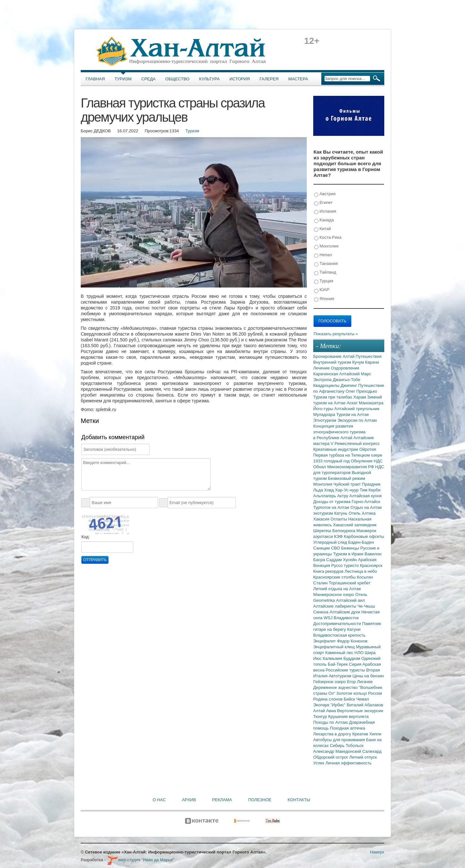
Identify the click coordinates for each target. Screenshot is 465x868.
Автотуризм (341, 676)
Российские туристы (346, 670)
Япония (324, 299)
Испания (325, 212)
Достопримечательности (338, 624)
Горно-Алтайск (366, 502)
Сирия (356, 664)
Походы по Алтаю (331, 722)
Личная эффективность (348, 763)
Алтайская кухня (366, 496)
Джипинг (350, 385)
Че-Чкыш (366, 606)
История (240, 79)
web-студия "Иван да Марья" (140, 860)
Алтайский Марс (355, 374)
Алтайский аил (351, 600)
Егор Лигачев (360, 682)
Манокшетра (371, 403)
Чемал (363, 699)
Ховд (330, 490)
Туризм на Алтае (352, 414)
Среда (149, 79)
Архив (189, 800)
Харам (360, 397)
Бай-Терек (338, 664)
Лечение (322, 368)
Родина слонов (328, 699)
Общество (177, 79)
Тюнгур (321, 717)
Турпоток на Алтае (332, 507)
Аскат (353, 403)
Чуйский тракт (348, 484)
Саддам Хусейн (342, 560)
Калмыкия (333, 658)
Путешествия (368, 356)
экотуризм (324, 513)
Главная (95, 79)
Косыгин (365, 577)
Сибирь (338, 746)
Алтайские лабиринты (335, 606)
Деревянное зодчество (336, 687)
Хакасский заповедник (355, 525)
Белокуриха (344, 531)
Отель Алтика (362, 513)
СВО (336, 548)
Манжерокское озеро (334, 595)
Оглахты (340, 519)
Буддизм (352, 658)
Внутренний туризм (333, 362)
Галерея (269, 79)
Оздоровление (345, 368)
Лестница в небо (361, 571)
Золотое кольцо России (359, 693)
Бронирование (328, 356)
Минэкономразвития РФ (351, 467)
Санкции (322, 548)
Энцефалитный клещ (335, 647)
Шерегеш (323, 531)
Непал (323, 255)
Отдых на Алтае (366, 507)
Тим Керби (370, 490)
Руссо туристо (346, 565)
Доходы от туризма (332, 502)
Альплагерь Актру (331, 496)
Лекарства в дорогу (333, 734)
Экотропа (323, 380)
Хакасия (322, 519)
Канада (324, 220)
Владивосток (346, 618)
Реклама (222, 800)
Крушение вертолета (348, 717)
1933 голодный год (332, 461)
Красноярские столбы (335, 577)
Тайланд (325, 273)
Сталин (321, 583)
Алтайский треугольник (357, 409)
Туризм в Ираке (349, 554)
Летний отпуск (363, 757)
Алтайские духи (346, 612)
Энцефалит (325, 641)
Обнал (320, 467)
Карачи (372, 362)
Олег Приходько (361, 391)
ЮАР (322, 290)
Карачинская (326, 374)
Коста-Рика (328, 238)
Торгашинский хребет (350, 583)
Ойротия (368, 449)
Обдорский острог (331, 757)
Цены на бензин (368, 676)
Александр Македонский (338, 751)
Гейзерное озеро (330, 682)
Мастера (298, 79)
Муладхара (325, 414)
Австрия (325, 194)
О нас (159, 800)
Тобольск (354, 746)
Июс (318, 658)
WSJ (329, 618)
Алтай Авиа (325, 711)
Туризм (123, 79)
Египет (323, 203)
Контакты (299, 800)
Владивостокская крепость (339, 635)
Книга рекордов (329, 571)
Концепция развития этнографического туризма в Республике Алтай (339, 432)
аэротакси (324, 536)
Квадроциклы (327, 385)
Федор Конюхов (352, 641)
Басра (320, 560)
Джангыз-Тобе (346, 380)
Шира (370, 653)
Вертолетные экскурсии (360, 711)
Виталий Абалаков (365, 705)
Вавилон (373, 554)
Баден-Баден (361, 542)
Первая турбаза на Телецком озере (348, 455)
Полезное (260, 800)
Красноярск (371, 565)
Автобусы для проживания (340, 740)
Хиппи (375, 734)
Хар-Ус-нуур (347, 490)
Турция (324, 281)
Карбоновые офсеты (364, 536)
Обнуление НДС (367, 461)
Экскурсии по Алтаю (357, 420)
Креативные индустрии (336, 449)
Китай (323, 229)
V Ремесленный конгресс (355, 444)
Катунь (341, 513)
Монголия (326, 246)
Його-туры (324, 409)
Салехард (372, 751)
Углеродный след (331, 542)
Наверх (377, 852)
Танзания (326, 264)
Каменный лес (340, 653)
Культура (210, 79)
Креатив (361, 734)
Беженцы (351, 548)
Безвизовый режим (346, 478)
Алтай (349, 356)
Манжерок (366, 531)
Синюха (321, 612)
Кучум (359, 362)
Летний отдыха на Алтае (337, 589)
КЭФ (339, 536)
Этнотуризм (325, 420)
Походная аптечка (348, 728)
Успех (319, 763)
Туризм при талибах (333, 397)
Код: (86, 537)
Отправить (95, 560)
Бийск (350, 699)
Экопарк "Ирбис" (330, 705)
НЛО (360, 653)
